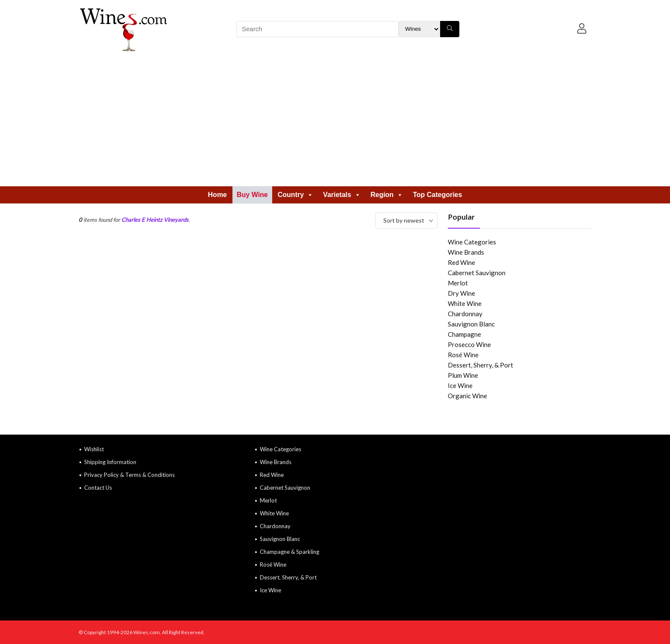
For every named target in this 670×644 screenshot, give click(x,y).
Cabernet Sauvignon (477, 273)
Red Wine (461, 262)
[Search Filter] (419, 29)
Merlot (458, 283)
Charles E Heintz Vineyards (155, 220)
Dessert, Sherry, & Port (480, 365)
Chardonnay (465, 314)
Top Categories (437, 195)
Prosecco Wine (469, 344)
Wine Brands (466, 252)
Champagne (464, 334)
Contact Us (98, 488)
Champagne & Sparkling (289, 552)
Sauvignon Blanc (471, 324)
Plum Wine (463, 375)
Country (295, 195)
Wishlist (94, 449)
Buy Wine (252, 195)
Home (217, 195)
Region (387, 195)
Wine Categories (472, 242)
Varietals (342, 195)
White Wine (465, 303)
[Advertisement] (335, 122)
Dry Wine (461, 293)
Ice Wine (460, 385)
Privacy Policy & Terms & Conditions (129, 475)
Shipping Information (110, 462)
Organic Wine (467, 396)
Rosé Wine (463, 355)
